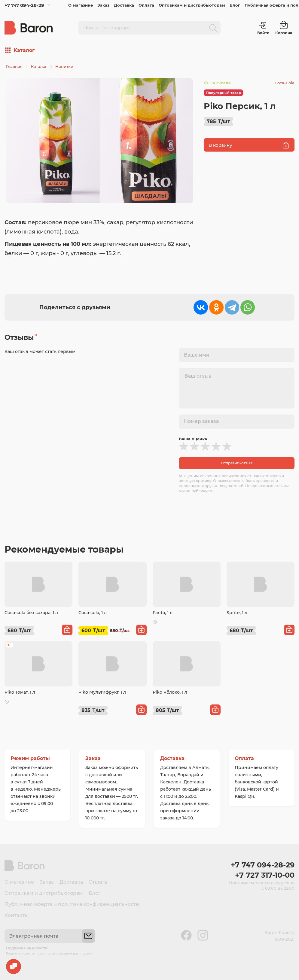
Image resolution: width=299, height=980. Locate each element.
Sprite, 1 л (237, 613)
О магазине (81, 5)
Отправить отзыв (237, 463)
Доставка (124, 5)
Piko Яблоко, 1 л (170, 692)
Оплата (146, 5)
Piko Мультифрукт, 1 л (102, 692)
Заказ (103, 5)
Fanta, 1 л (163, 613)
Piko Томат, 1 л (20, 692)
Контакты (17, 915)
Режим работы (30, 758)
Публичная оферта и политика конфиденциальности (72, 904)
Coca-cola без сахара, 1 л (31, 613)
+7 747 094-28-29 (24, 5)
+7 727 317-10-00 (265, 875)
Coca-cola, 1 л (93, 613)
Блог (235, 5)
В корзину (249, 145)
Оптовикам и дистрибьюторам (192, 5)
